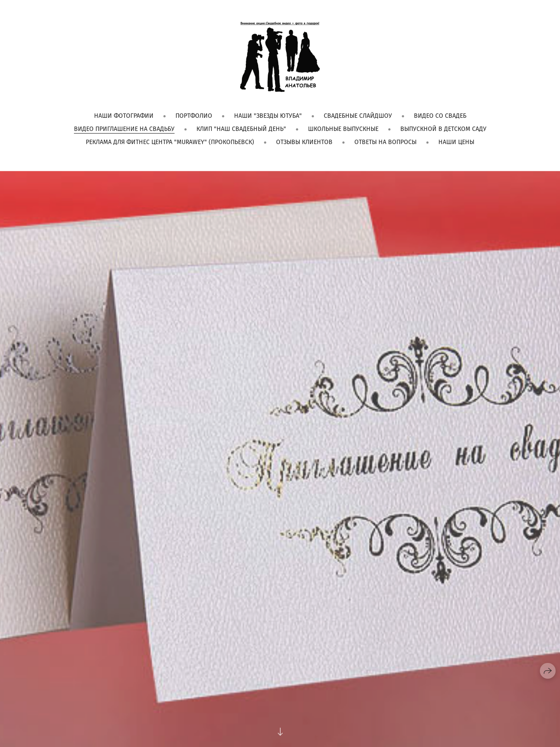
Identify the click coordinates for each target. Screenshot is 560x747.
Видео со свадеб (440, 116)
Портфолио (194, 116)
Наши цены (456, 142)
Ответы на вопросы (385, 142)
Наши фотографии (124, 116)
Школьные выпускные (343, 129)
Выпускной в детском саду (443, 129)
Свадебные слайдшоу (358, 116)
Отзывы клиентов (304, 142)
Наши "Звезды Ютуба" (268, 116)
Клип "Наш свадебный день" (241, 129)
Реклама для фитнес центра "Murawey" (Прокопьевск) (170, 142)
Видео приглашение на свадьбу (124, 129)
